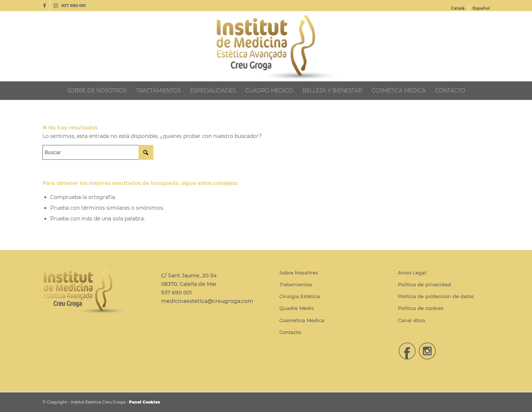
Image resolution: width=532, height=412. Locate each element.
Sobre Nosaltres (299, 273)
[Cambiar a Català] (458, 8)
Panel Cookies (144, 402)
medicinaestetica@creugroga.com (207, 301)
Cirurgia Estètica (300, 296)
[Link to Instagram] (56, 6)
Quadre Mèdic (297, 308)
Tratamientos (296, 284)
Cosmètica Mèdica (302, 320)
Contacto (290, 332)
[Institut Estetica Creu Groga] (266, 46)
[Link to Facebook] (45, 6)
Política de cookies (421, 308)
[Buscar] (98, 152)
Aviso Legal (412, 273)
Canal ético (412, 320)
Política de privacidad (424, 284)
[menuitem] (458, 8)
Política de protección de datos (436, 296)
